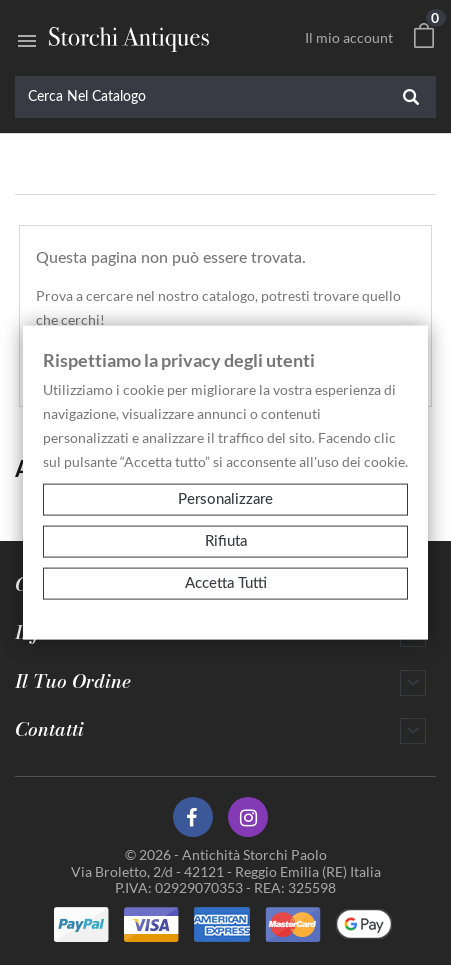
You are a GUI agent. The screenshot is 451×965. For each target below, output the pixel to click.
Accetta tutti (226, 583)
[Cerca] (225, 97)
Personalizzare (225, 499)
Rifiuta (226, 541)
